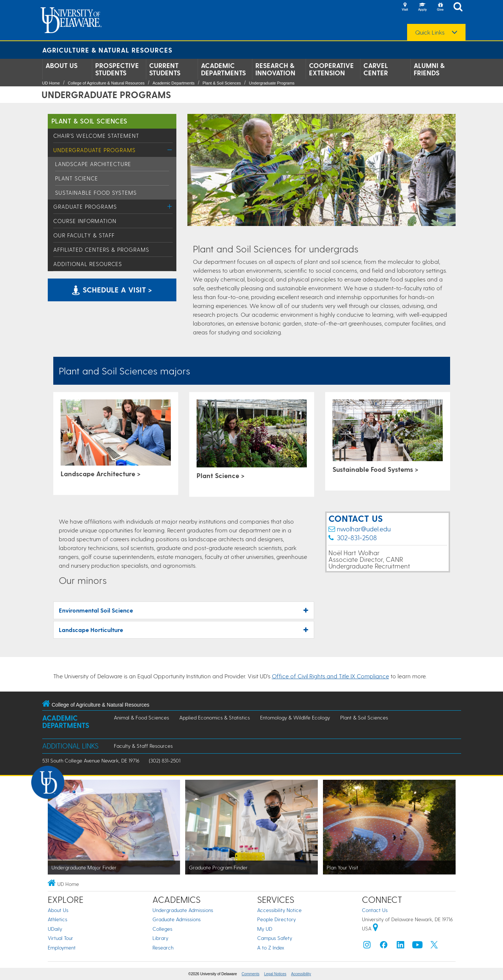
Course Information (85, 221)
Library (160, 938)
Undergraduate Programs (272, 83)
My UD (265, 929)
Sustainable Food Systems (96, 193)
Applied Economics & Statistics (215, 717)
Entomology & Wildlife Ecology (295, 717)
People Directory (276, 919)
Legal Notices (275, 974)
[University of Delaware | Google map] (376, 928)
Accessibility (301, 974)
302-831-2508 (357, 537)
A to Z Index (271, 947)
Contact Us (375, 910)
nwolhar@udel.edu (364, 529)
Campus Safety (275, 938)
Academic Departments (223, 69)
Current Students (165, 69)
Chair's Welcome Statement (96, 136)
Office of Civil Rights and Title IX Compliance (330, 676)
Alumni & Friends (429, 69)
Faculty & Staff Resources (143, 746)
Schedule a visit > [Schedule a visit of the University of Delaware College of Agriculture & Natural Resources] (112, 290)
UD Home (51, 83)
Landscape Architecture (93, 164)
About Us (62, 65)
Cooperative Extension (331, 69)
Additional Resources (88, 264)
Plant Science (77, 178)
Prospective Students (117, 69)
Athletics (58, 919)
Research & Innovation (275, 69)
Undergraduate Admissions (183, 910)
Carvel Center (376, 69)
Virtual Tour (60, 938)
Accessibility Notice (279, 910)
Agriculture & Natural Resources (107, 50)
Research (163, 947)
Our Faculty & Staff (84, 235)
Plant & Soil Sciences (222, 83)
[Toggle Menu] (170, 150)
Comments (251, 974)
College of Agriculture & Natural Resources (106, 83)
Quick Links (430, 32)
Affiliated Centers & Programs (101, 250)
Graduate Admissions (177, 919)
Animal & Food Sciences (141, 717)
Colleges (162, 929)
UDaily (55, 929)
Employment (62, 947)
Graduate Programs (85, 207)
